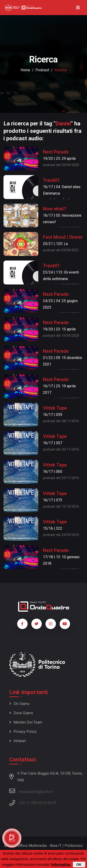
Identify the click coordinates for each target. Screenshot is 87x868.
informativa (61, 864)
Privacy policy (23, 732)
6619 (52, 803)
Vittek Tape (55, 408)
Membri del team (26, 722)
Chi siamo (19, 704)
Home (25, 70)
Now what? (55, 209)
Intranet (18, 741)
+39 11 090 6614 (32, 803)
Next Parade (56, 152)
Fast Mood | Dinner (63, 237)
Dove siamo (21, 713)
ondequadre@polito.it (31, 791)
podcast (42, 70)
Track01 (51, 180)
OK (79, 864)
